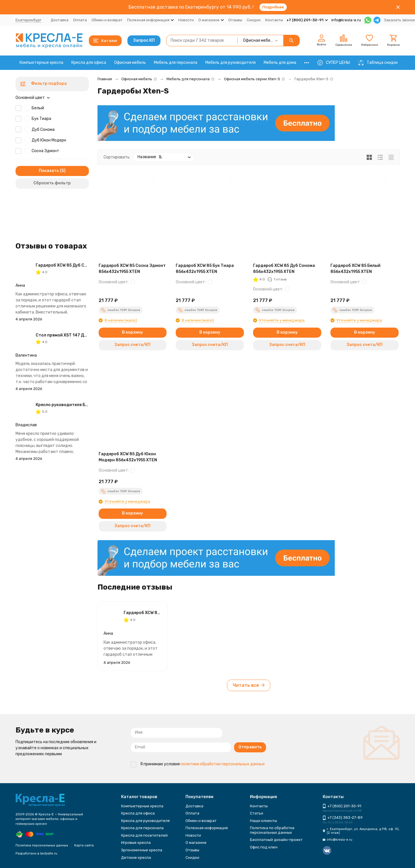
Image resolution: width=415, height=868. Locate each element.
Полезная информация (207, 828)
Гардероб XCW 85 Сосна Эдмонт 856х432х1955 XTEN (132, 269)
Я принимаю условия (198, 764)
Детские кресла (136, 858)
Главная (105, 79)
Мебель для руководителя (231, 63)
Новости (186, 20)
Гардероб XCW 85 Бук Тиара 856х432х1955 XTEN (205, 269)
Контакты (274, 20)
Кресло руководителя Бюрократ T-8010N (79, 405)
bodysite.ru (49, 853)
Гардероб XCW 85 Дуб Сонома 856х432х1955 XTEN (284, 269)
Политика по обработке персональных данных (272, 830)
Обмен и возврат (107, 20)
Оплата (80, 20)
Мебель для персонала (176, 63)
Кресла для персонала (142, 828)
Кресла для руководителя (145, 821)
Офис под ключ (264, 847)
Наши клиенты (263, 821)
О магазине (196, 843)
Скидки (254, 20)
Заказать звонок (399, 20)
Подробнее (273, 7)
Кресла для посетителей (144, 835)
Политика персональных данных (42, 845)
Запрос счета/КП (132, 345)
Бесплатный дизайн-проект (276, 840)
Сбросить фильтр (52, 183)
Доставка (60, 20)
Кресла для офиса (89, 63)
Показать (49, 171)
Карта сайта (84, 845)
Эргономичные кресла (142, 850)
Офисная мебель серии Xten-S (252, 79)
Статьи (257, 813)
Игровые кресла (136, 843)
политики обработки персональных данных (223, 764)
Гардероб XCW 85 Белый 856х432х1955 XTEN (355, 269)
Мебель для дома (280, 63)
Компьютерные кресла (41, 63)
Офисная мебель (130, 63)
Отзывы (235, 20)
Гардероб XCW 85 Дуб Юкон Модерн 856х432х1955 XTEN (128, 457)
